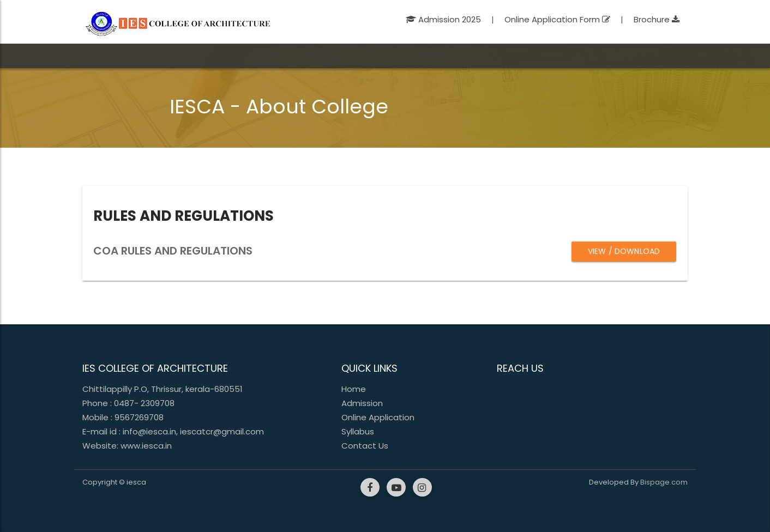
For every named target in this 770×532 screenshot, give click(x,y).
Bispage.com (664, 482)
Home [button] (101, 56)
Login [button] (677, 56)
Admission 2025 (444, 19)
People (275, 56)
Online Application (378, 417)
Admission (336, 56)
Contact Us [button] (627, 56)
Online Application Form (557, 19)
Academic (213, 56)
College (150, 56)
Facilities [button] (397, 56)
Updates (455, 56)
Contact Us (365, 446)
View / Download (624, 251)
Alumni (512, 56)
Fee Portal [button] (567, 56)
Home (354, 389)
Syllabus (358, 431)
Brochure (657, 19)
